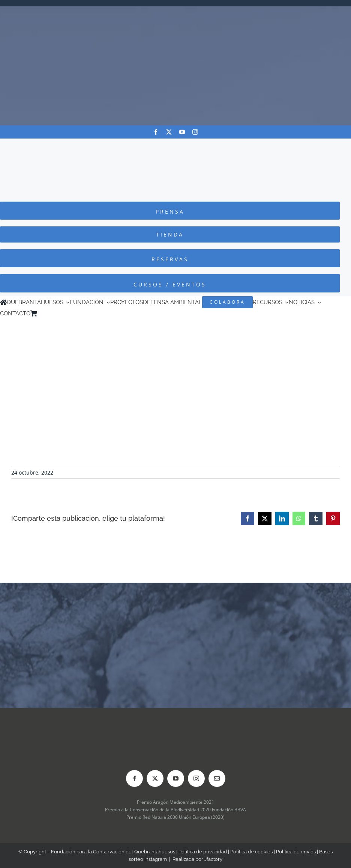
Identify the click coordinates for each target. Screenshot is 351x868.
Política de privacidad (203, 852)
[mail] (217, 778)
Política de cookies (251, 852)
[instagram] (195, 132)
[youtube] (182, 132)
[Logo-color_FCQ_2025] (175, 145)
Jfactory (213, 859)
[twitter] (169, 132)
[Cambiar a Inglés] (51, 313)
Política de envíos (296, 852)
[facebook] (156, 132)
